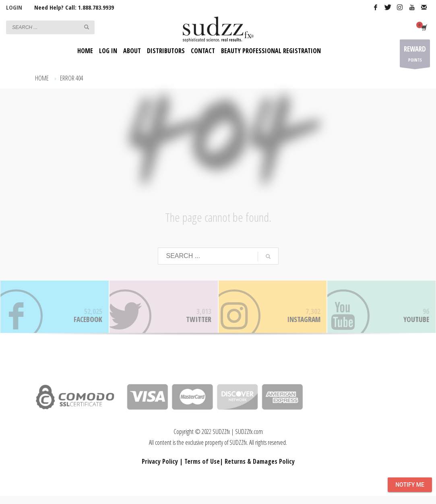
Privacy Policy (160, 469)
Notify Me (410, 485)
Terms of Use (202, 469)
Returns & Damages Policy (260, 469)
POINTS (415, 55)
